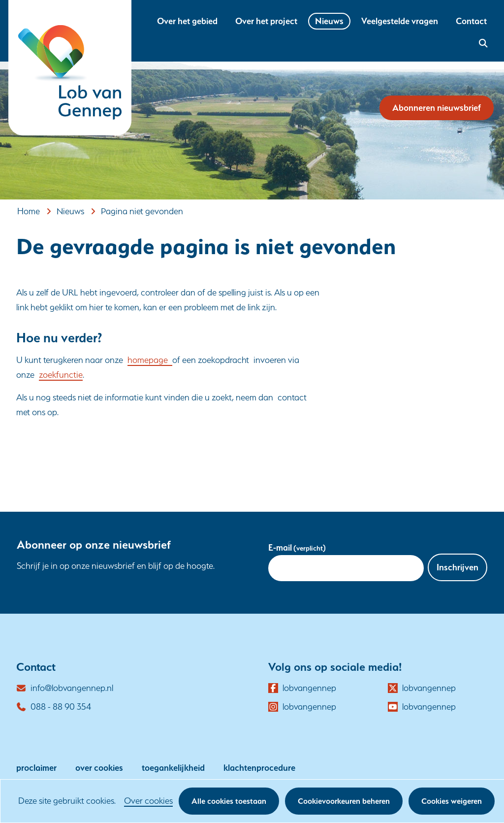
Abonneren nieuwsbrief (437, 108)
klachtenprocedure (259, 768)
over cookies (99, 768)
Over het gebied (187, 21)
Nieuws (329, 21)
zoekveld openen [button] (482, 43)
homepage (150, 360)
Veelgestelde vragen (400, 21)
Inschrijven (457, 567)
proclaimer (36, 768)
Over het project (266, 21)
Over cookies (148, 801)
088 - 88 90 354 (61, 707)
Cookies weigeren (452, 801)
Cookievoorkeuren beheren (344, 801)
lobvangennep (309, 688)
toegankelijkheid (173, 768)
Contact (471, 21)
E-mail (297, 547)
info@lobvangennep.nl (72, 688)
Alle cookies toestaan (229, 801)
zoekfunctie (61, 375)
